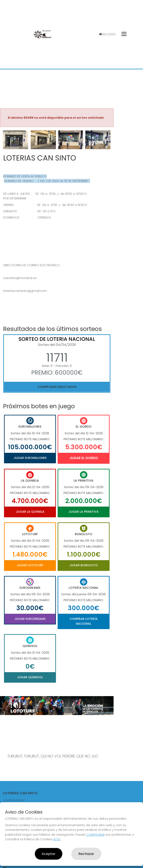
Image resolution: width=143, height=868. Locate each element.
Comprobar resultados (57, 387)
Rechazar (86, 854)
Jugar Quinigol (30, 677)
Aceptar (49, 854)
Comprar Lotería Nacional (84, 621)
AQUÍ (57, 839)
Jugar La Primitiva (84, 512)
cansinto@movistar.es (20, 278)
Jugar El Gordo (84, 458)
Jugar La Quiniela (30, 512)
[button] (9, 145)
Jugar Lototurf (30, 565)
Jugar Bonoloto (84, 565)
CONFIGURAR (95, 835)
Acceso (107, 34)
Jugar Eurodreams (30, 619)
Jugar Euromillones (30, 458)
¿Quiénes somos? (14, 800)
